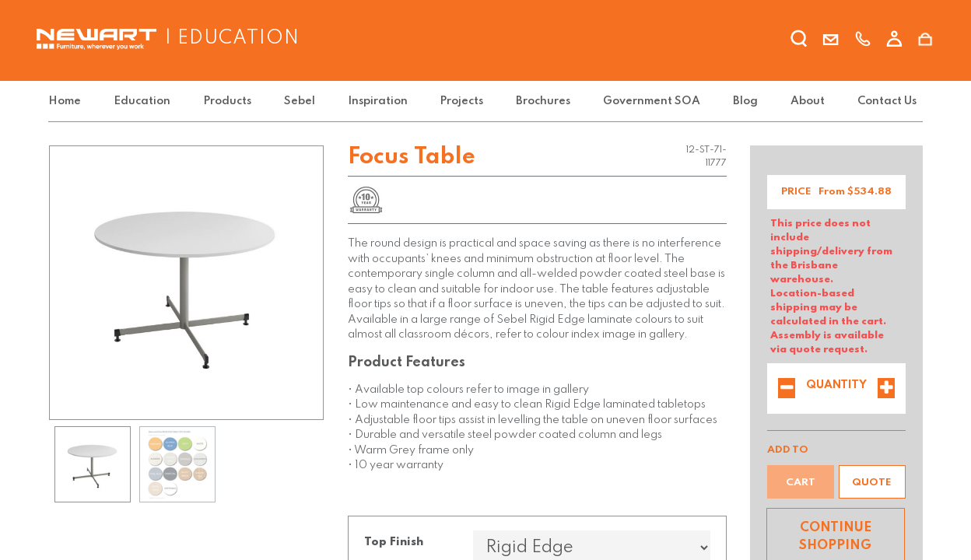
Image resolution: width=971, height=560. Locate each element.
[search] (799, 41)
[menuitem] (68, 101)
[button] (872, 482)
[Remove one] (787, 390)
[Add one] (886, 390)
